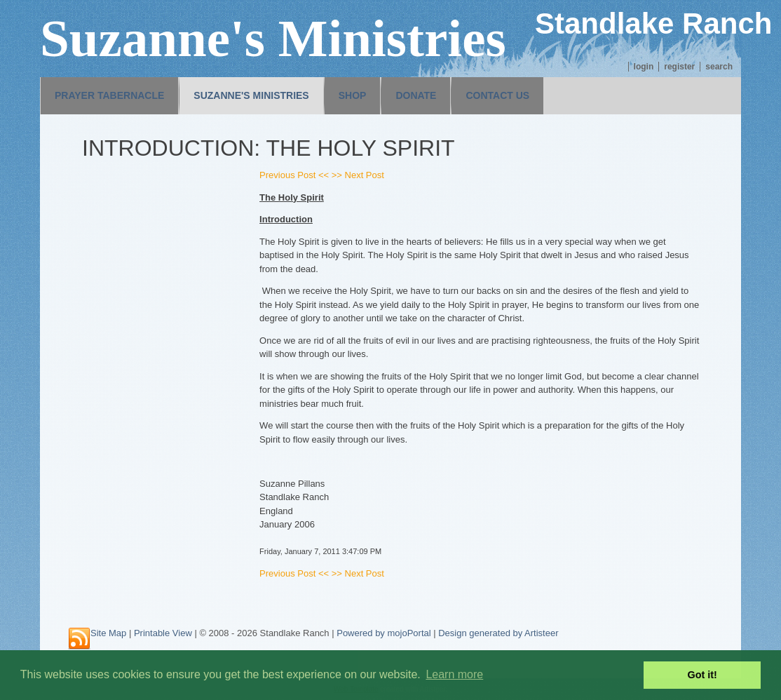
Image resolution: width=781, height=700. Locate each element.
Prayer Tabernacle (109, 95)
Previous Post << (294, 175)
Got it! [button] (702, 675)
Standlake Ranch (653, 23)
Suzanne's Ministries (251, 95)
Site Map (108, 633)
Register (679, 67)
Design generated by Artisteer (498, 633)
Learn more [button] (454, 674)
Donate (416, 95)
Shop (353, 95)
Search (719, 67)
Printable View (163, 633)
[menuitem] (109, 96)
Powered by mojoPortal (383, 633)
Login (644, 67)
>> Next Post (358, 175)
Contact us (497, 95)
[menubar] (292, 96)
